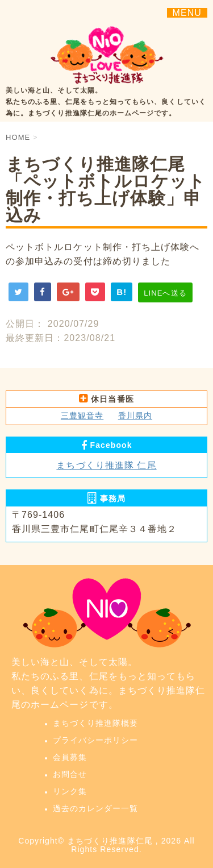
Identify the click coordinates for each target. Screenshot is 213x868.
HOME (18, 137)
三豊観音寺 (82, 416)
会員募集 (70, 757)
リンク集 (70, 791)
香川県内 (135, 416)
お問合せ (70, 774)
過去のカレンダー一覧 (96, 808)
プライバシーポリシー (96, 740)
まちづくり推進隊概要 (96, 723)
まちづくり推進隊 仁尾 (106, 465)
